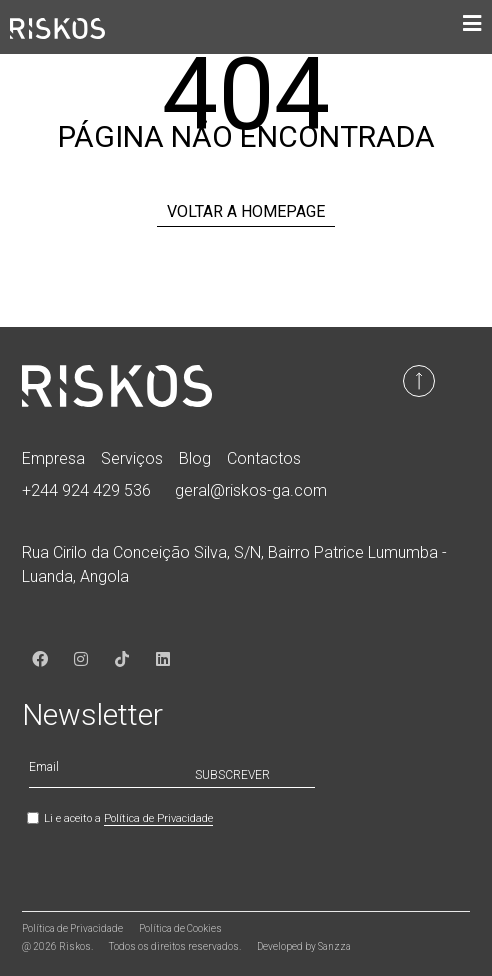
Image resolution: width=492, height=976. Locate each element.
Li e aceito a (128, 818)
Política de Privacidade (158, 818)
